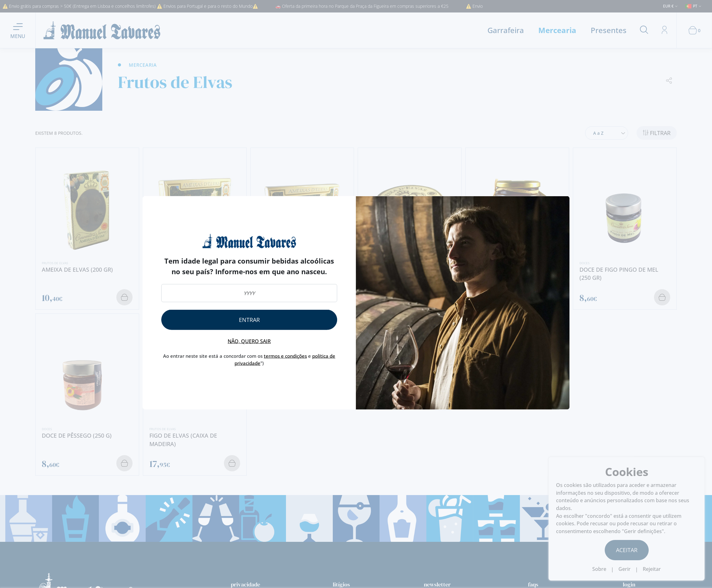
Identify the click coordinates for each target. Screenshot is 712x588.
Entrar (249, 320)
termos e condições (285, 356)
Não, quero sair (249, 341)
